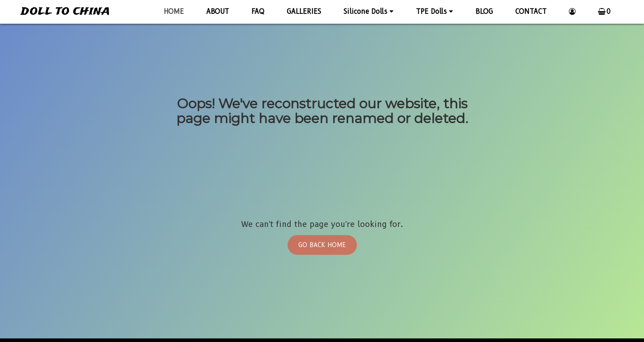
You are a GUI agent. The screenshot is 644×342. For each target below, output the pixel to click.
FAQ (258, 12)
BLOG (484, 12)
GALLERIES (304, 12)
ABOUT (218, 12)
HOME (174, 12)
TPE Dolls (434, 12)
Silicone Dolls (369, 12)
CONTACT (531, 12)
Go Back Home (322, 245)
